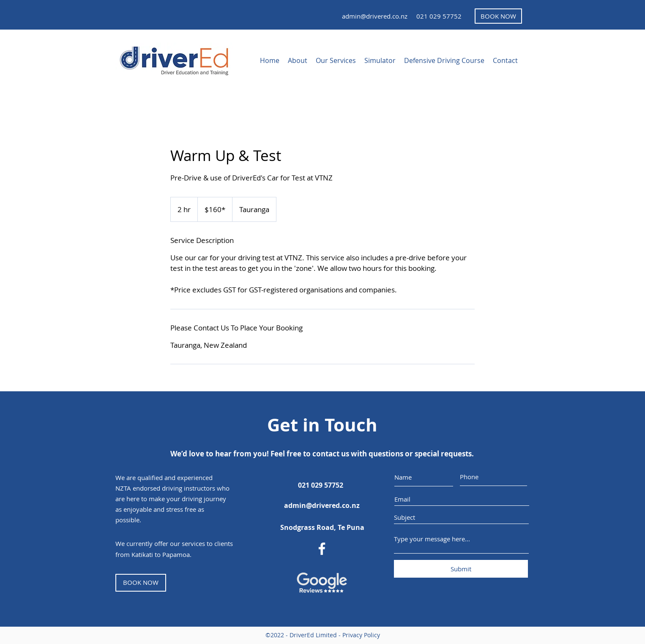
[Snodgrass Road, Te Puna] (322, 527)
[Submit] (461, 569)
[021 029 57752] (439, 16)
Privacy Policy (361, 635)
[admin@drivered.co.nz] (374, 16)
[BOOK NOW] (498, 16)
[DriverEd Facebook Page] (322, 549)
